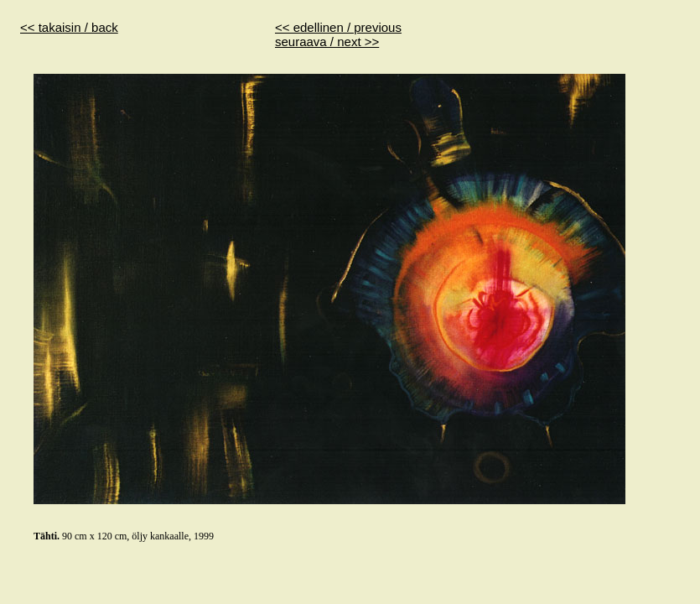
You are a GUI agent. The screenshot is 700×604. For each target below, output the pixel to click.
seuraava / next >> (327, 42)
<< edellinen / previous (338, 27)
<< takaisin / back (69, 27)
